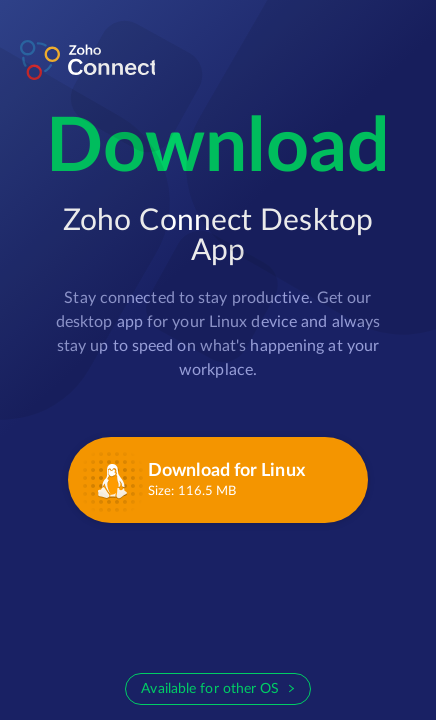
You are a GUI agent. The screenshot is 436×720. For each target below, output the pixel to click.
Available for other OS (210, 689)
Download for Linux (226, 471)
